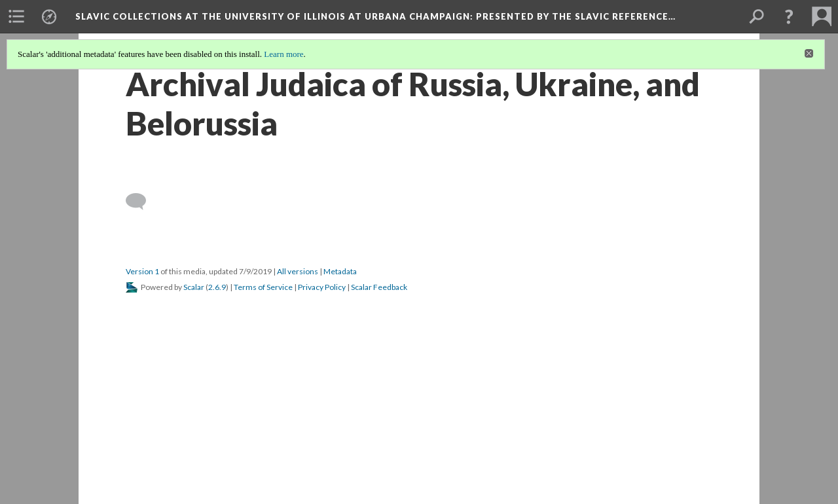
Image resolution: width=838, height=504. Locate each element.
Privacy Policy (322, 287)
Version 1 (142, 271)
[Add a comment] (142, 202)
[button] (789, 16)
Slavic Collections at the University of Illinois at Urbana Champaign (375, 16)
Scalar (194, 287)
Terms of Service (263, 287)
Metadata (340, 271)
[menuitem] (16, 16)
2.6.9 (217, 287)
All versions (298, 271)
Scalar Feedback (379, 287)
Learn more (283, 54)
